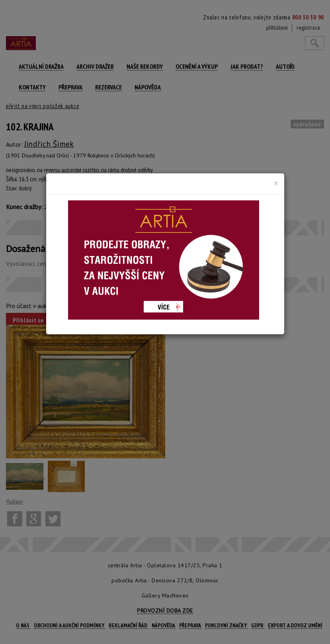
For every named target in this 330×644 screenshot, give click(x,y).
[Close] (276, 183)
